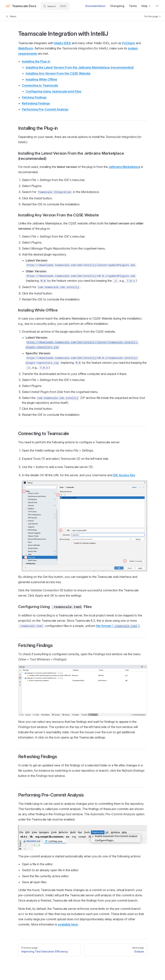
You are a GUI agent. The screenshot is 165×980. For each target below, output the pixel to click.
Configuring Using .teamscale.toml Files (53, 91)
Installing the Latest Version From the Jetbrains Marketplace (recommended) (80, 67)
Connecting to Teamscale (40, 85)
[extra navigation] (157, 6)
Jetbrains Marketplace (124, 167)
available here (68, 924)
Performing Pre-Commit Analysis (45, 109)
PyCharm (129, 43)
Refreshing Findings (36, 103)
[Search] (55, 6)
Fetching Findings (34, 97)
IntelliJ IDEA (63, 43)
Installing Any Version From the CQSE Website (58, 73)
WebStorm (26, 48)
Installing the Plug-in (36, 61)
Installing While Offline (41, 79)
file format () (118, 626)
